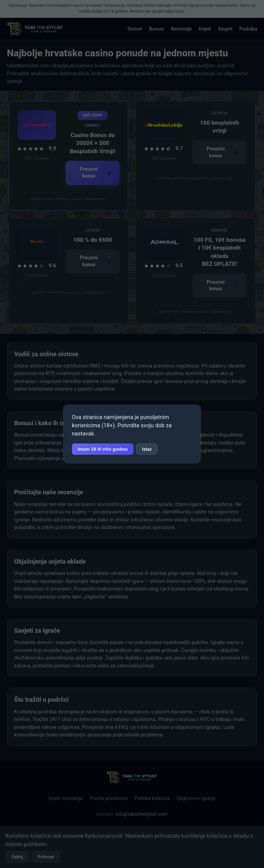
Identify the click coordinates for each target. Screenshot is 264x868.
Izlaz (147, 449)
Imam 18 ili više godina (103, 449)
